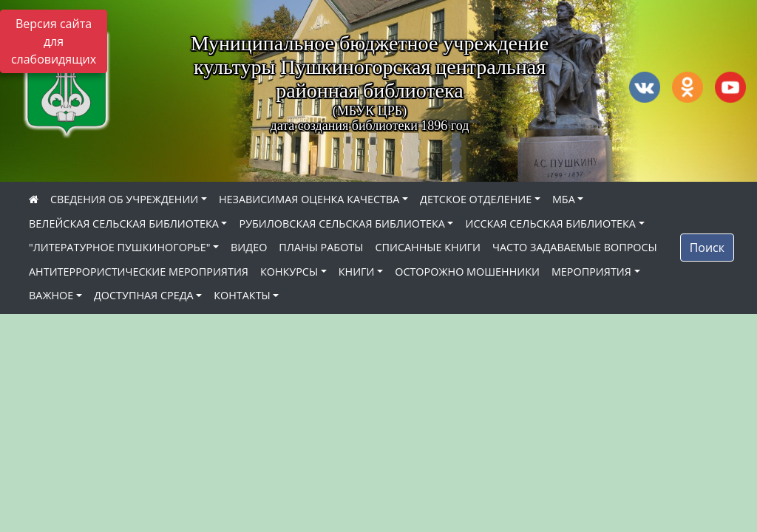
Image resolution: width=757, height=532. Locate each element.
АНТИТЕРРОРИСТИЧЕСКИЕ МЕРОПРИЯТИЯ (139, 272)
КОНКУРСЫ (289, 272)
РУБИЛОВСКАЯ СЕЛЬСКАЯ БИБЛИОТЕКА (342, 224)
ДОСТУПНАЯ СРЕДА (144, 295)
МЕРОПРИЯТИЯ (591, 272)
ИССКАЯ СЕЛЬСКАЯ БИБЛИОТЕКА (550, 224)
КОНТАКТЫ (242, 295)
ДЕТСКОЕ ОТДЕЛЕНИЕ (476, 199)
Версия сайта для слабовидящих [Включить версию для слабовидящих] (54, 41)
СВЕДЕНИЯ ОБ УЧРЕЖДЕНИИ (124, 199)
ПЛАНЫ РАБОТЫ (321, 247)
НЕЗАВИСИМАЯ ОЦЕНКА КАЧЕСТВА (309, 199)
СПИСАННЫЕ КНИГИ (428, 247)
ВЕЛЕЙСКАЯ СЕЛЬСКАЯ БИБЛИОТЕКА (124, 224)
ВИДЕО (249, 247)
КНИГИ (357, 272)
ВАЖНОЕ (51, 295)
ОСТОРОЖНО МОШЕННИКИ (467, 272)
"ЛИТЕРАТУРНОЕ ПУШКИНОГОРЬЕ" (119, 247)
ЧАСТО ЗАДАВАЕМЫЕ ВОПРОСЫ (575, 247)
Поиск (707, 248)
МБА (564, 199)
